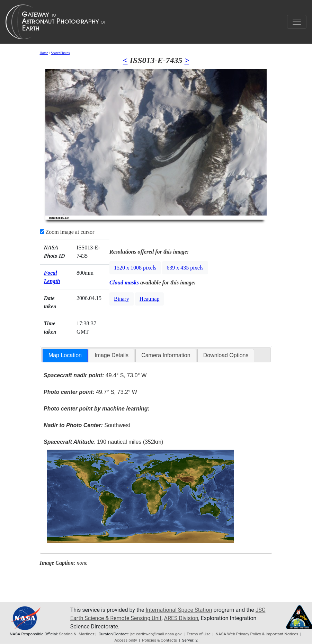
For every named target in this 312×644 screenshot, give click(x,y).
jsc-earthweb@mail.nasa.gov (155, 634)
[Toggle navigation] (297, 22)
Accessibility (126, 640)
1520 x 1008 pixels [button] (135, 268)
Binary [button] (122, 299)
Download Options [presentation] (226, 355)
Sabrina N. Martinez (77, 634)
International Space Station (179, 610)
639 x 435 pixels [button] (185, 268)
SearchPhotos (60, 53)
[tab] (65, 356)
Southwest (87, 425)
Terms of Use (199, 634)
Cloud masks (124, 283)
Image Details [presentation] (112, 355)
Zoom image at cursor (67, 232)
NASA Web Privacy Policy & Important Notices (257, 634)
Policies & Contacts (159, 640)
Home (44, 53)
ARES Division (181, 618)
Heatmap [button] (150, 299)
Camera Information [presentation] (166, 355)
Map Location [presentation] (65, 355)
